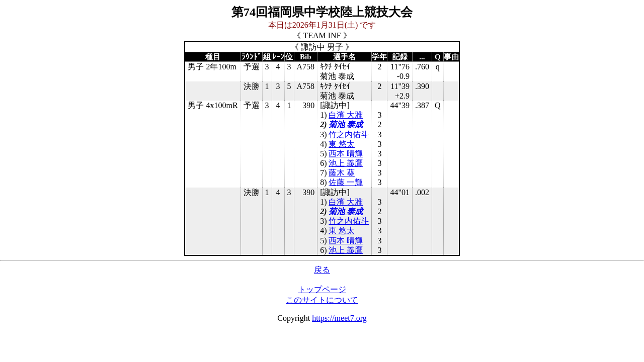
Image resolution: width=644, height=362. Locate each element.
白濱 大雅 (346, 115)
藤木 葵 (342, 173)
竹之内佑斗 (349, 134)
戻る (322, 270)
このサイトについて (322, 300)
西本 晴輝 (346, 154)
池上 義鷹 (346, 163)
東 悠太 (342, 144)
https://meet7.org (339, 318)
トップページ (322, 289)
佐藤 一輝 (346, 182)
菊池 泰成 (346, 124)
